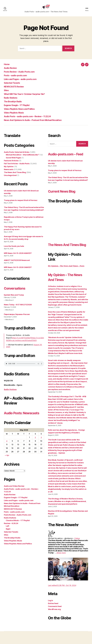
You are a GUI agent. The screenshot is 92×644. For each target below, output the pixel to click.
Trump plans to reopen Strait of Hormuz (21, 203)
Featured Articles (11, 164)
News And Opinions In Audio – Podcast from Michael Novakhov (38, 123)
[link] (77, 551)
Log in (50, 613)
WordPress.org (54, 622)
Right (8, 537)
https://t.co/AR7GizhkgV (21, 341)
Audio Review (11, 71)
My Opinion (9, 169)
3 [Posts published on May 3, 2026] (41, 445)
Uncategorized (10, 178)
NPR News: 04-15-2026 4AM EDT (18, 256)
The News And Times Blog (15, 175)
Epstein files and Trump (14, 298)
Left (8, 534)
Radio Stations (12, 101)
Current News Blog (65, 199)
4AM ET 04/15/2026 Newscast (17, 263)
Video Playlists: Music (16, 116)
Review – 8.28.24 (11, 531)
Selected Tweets (13, 86)
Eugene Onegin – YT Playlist (19, 108)
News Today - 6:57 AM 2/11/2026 (18, 308)
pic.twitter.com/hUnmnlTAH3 (24, 344)
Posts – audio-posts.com (18, 78)
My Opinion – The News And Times (63, 290)
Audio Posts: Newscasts (15, 418)
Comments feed (55, 619)
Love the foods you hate (14, 249)
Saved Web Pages (13, 161)
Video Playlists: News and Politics (22, 112)
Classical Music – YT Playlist (18, 528)
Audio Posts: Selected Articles (17, 155)
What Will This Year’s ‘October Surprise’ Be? (28, 97)
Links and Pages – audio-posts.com (23, 82)
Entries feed (53, 616)
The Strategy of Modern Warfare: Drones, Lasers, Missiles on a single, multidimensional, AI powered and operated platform (67, 514)
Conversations (17, 291)
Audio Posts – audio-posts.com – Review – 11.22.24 (31, 119)
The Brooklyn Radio (14, 104)
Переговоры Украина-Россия (17, 317)
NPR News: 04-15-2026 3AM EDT (18, 270)
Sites (7, 93)
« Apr (7, 463)
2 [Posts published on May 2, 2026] (35, 445)
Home (7, 67)
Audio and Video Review (14, 494)
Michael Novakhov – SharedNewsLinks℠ (23, 158)
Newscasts (9, 172)
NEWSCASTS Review (16, 89)
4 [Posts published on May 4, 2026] (7, 449)
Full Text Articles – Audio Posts (17, 166)
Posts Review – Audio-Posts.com (22, 75)
